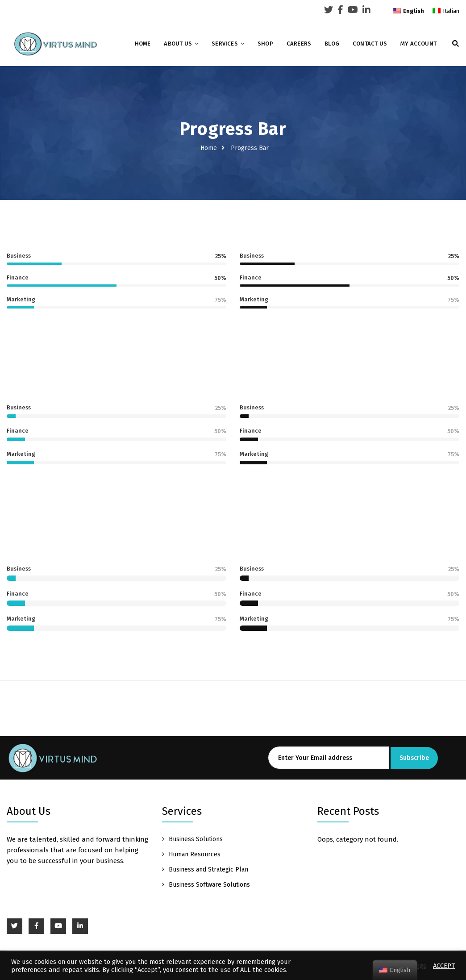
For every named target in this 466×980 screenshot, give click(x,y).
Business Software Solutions (209, 885)
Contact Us (370, 44)
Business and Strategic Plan (208, 869)
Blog (332, 44)
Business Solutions (196, 839)
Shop (265, 44)
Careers (299, 44)
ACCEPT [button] (444, 966)
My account (418, 44)
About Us (178, 44)
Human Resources (195, 854)
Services (225, 44)
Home (143, 44)
